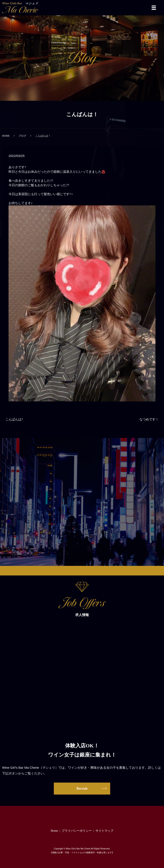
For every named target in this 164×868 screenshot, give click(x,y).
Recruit (82, 788)
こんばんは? (14, 419)
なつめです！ (149, 419)
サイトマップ (104, 831)
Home (54, 831)
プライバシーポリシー (77, 831)
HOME (6, 136)
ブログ (22, 136)
